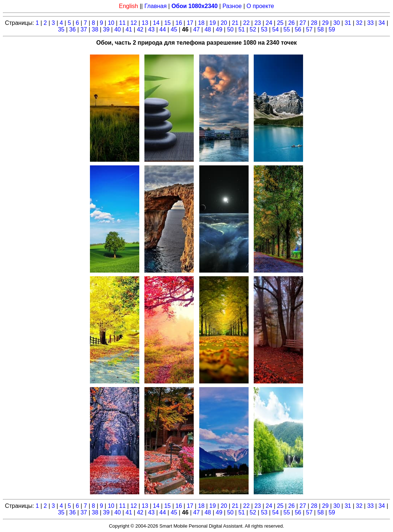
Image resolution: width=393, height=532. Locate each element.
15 (167, 23)
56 (298, 29)
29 (325, 23)
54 (276, 29)
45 (174, 29)
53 (264, 29)
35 (61, 29)
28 (314, 23)
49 (219, 29)
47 (197, 29)
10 (111, 23)
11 (122, 23)
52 (253, 29)
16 (179, 23)
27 (303, 23)
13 (145, 23)
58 (321, 29)
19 (213, 23)
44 (163, 29)
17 (190, 23)
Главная (156, 6)
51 (242, 29)
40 (118, 29)
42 (140, 29)
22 (246, 23)
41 (129, 29)
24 (269, 23)
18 (201, 23)
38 (95, 29)
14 (156, 23)
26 (291, 23)
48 (208, 29)
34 (382, 23)
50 (230, 29)
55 (287, 29)
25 (280, 23)
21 (235, 23)
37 (84, 29)
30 (337, 23)
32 (359, 23)
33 (370, 23)
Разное (232, 6)
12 (134, 23)
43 (151, 29)
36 (72, 29)
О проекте (260, 6)
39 (106, 29)
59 (332, 29)
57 (309, 29)
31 (348, 23)
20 (224, 23)
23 (258, 23)
